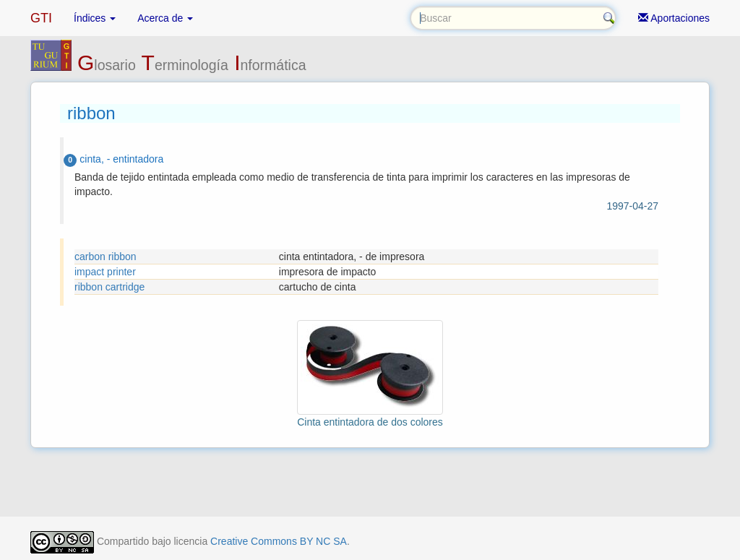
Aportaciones (674, 18)
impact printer (105, 272)
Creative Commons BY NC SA (279, 541)
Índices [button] (95, 18)
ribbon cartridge (109, 287)
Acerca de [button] (165, 18)
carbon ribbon (106, 257)
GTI (41, 18)
